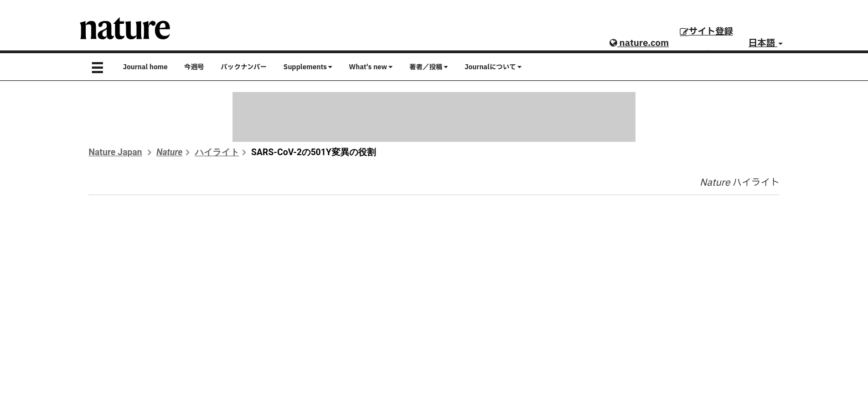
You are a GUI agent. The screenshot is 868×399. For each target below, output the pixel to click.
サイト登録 (706, 32)
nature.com (639, 43)
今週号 (194, 67)
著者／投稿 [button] (428, 67)
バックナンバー (244, 67)
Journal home (145, 67)
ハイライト (217, 152)
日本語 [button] (766, 43)
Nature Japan (115, 152)
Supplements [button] (308, 67)
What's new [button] (371, 67)
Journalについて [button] (493, 67)
